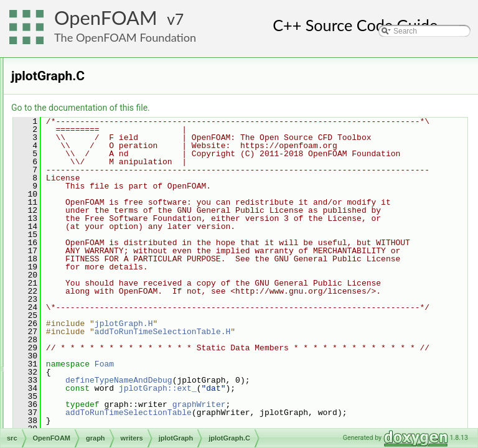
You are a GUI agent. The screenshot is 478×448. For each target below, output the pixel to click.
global (71, 167)
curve (80, 195)
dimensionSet (84, 140)
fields (70, 154)
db (65, 113)
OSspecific (69, 414)
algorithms (78, 85)
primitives (77, 400)
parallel (63, 427)
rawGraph (97, 277)
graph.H (84, 318)
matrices (75, 359)
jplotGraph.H (112, 263)
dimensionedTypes (92, 126)
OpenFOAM (106, 18)
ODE (59, 58)
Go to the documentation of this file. (236, 108)
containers (78, 99)
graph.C (84, 304)
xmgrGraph (100, 291)
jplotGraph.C (112, 250)
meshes (74, 386)
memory (74, 373)
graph (71, 181)
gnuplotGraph (104, 222)
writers (82, 208)
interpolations (83, 345)
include (73, 332)
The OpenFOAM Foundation (125, 37)
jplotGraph (98, 236)
